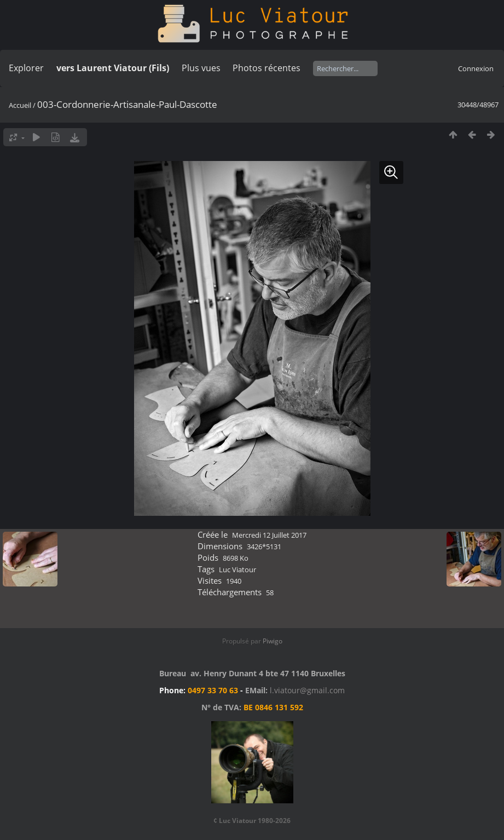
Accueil (20, 105)
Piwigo (273, 641)
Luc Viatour (237, 569)
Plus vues (201, 68)
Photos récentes (267, 68)
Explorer (26, 68)
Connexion (476, 68)
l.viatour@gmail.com (307, 690)
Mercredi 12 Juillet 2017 (269, 535)
